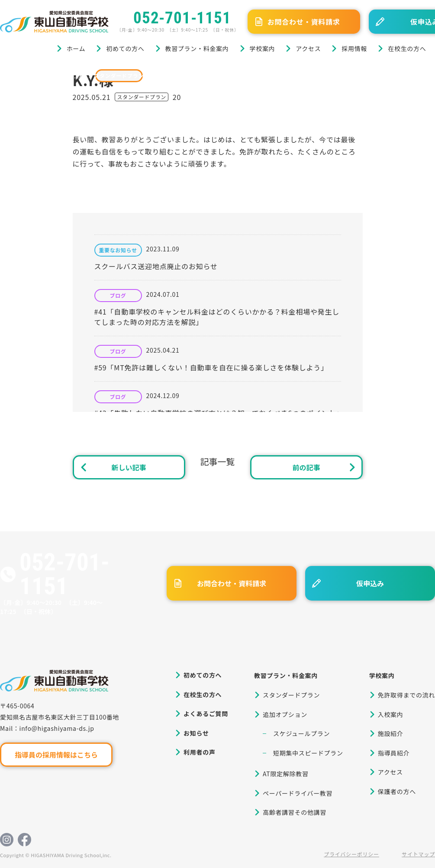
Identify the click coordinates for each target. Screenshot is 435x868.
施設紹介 (391, 733)
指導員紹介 (394, 753)
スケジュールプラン (301, 733)
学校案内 (263, 48)
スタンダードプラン (119, 76)
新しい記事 (129, 467)
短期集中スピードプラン (308, 753)
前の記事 (306, 467)
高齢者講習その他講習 (295, 812)
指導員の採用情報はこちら (56, 755)
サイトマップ (418, 854)
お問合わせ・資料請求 (304, 22)
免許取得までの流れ (406, 695)
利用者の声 (200, 752)
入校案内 (391, 714)
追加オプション (285, 714)
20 (177, 97)
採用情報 (354, 48)
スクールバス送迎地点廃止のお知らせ (156, 266)
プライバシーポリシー (351, 854)
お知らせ (196, 733)
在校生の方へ (407, 48)
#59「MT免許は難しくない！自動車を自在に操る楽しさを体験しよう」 (211, 367)
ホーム (76, 48)
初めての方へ (125, 48)
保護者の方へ (397, 791)
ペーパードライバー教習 (298, 793)
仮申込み (370, 583)
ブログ (43, 76)
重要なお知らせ (118, 250)
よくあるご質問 (206, 714)
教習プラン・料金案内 (197, 48)
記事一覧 (218, 461)
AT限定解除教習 (286, 774)
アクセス (308, 48)
